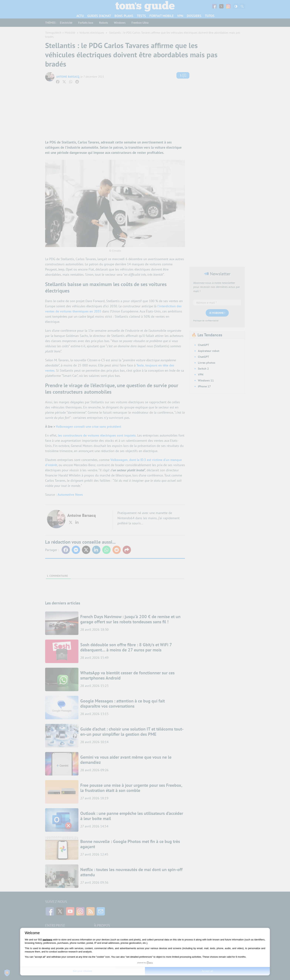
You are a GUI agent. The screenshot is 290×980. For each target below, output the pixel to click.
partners (48, 940)
